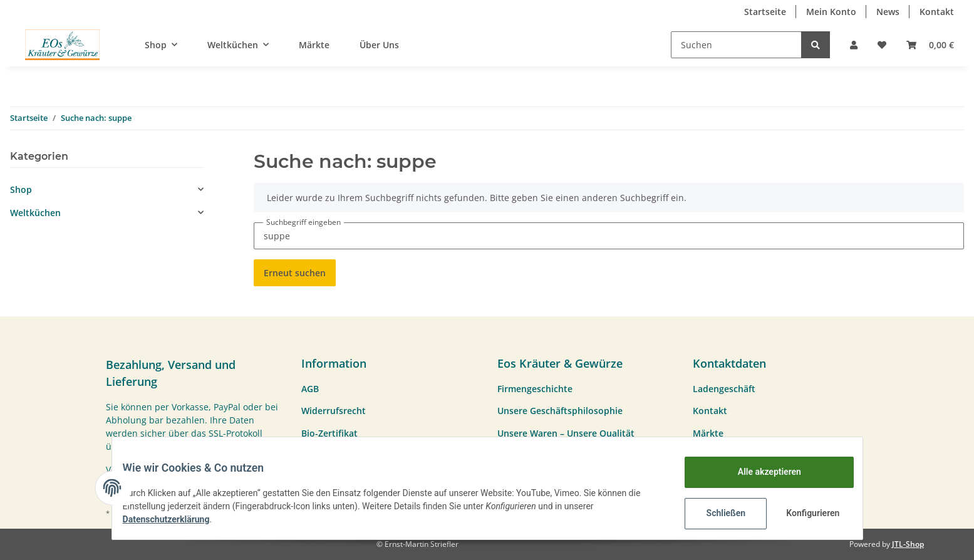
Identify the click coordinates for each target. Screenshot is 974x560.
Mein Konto (831, 12)
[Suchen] (736, 45)
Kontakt (937, 12)
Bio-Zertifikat (329, 433)
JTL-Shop (908, 544)
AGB (310, 389)
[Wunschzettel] (882, 45)
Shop (21, 189)
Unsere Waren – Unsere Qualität (566, 433)
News (888, 12)
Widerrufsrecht (334, 411)
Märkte (314, 45)
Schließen (717, 513)
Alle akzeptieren (760, 472)
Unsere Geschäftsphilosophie (560, 411)
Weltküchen (35, 213)
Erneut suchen (295, 273)
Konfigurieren (805, 513)
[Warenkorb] (930, 45)
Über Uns (379, 45)
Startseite (765, 12)
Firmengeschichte (535, 389)
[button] (854, 45)
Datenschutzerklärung (176, 519)
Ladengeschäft (724, 389)
